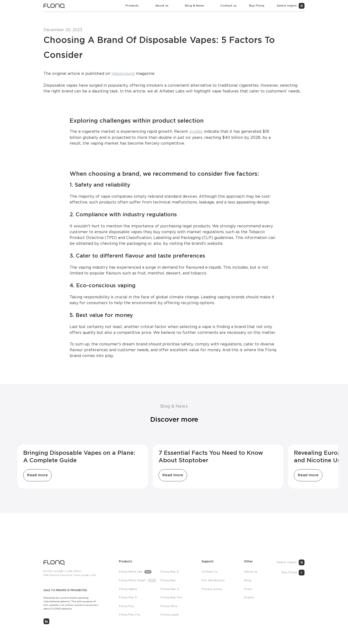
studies (196, 132)
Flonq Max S (170, 589)
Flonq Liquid (170, 615)
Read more (37, 475)
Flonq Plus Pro (130, 615)
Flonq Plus (127, 606)
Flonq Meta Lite (131, 572)
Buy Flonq (257, 6)
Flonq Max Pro (171, 598)
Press (248, 589)
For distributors (213, 580)
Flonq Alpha (128, 589)
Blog (248, 580)
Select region (287, 562)
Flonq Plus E (128, 598)
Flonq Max (168, 580)
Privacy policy (212, 589)
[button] (134, 6)
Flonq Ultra (169, 606)
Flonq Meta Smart (132, 580)
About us (162, 6)
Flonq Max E (170, 572)
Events (249, 598)
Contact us (228, 6)
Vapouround (123, 74)
